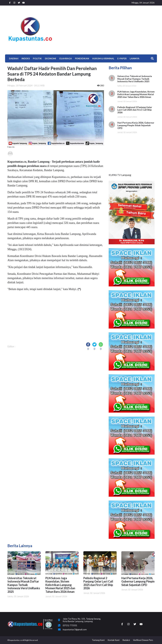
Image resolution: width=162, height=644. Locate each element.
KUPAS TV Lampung (120, 175)
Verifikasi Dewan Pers (143, 640)
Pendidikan (82, 58)
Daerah (14, 58)
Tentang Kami (98, 640)
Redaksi (126, 640)
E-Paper (122, 58)
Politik (37, 58)
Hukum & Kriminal (103, 58)
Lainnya (135, 58)
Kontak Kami (114, 640)
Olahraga (65, 58)
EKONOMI (50, 58)
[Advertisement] (106, 29)
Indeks (26, 58)
